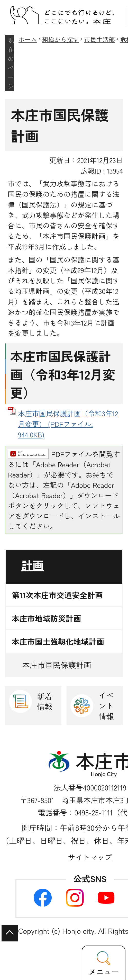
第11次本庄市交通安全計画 (57, 595)
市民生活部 (99, 39)
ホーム (28, 39)
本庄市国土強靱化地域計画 (58, 641)
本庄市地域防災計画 (46, 618)
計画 (33, 565)
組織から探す (61, 39)
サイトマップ (90, 857)
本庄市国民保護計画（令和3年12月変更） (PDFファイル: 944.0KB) (68, 424)
